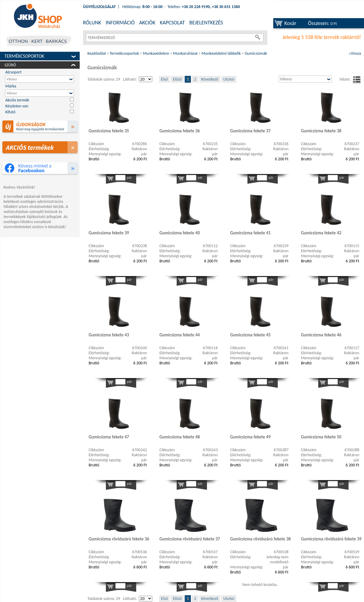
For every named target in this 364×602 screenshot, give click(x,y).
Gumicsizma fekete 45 (250, 335)
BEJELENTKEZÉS (206, 23)
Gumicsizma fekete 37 (250, 131)
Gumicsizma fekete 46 (321, 335)
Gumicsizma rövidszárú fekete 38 (261, 539)
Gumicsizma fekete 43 (109, 335)
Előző (177, 79)
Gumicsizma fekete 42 (321, 233)
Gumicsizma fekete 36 (180, 131)
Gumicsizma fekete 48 (180, 437)
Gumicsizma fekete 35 (109, 131)
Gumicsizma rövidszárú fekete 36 (119, 539)
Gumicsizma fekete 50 (321, 437)
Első (165, 79)
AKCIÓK (147, 23)
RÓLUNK (92, 23)
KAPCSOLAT (172, 23)
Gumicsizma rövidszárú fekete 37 (190, 539)
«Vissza (355, 53)
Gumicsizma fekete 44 (180, 335)
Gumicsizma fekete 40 (180, 233)
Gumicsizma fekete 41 (250, 233)
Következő (210, 79)
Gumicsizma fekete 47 (109, 437)
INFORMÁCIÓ (120, 23)
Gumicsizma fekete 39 (109, 233)
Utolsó (229, 79)
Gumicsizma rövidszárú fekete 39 (331, 539)
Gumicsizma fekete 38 (321, 131)
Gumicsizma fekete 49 (250, 437)
